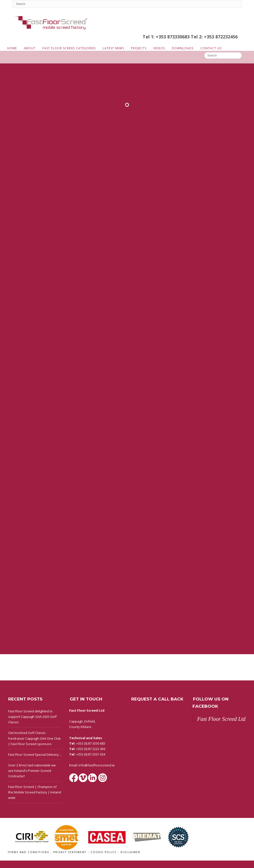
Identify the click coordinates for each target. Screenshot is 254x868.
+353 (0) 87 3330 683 (91, 743)
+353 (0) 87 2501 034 (91, 754)
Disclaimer (130, 852)
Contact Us (211, 48)
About (30, 48)
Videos (159, 48)
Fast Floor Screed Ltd (221, 719)
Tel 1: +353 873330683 (167, 37)
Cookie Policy (104, 852)
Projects (139, 48)
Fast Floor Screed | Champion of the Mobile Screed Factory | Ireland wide (35, 792)
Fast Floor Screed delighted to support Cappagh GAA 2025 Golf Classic (32, 717)
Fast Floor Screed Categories (69, 48)
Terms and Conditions (29, 852)
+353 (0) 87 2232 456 (91, 749)
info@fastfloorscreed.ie (97, 765)
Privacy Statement (70, 852)
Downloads (183, 48)
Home (12, 48)
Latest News (113, 48)
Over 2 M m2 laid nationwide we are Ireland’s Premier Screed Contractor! (32, 771)
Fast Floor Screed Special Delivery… (35, 755)
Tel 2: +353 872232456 (214, 37)
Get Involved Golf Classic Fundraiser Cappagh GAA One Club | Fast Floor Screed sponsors (34, 738)
